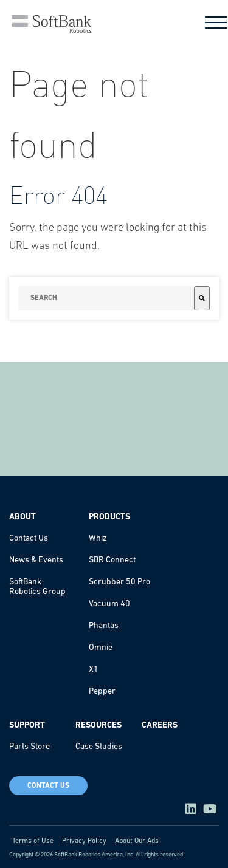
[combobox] (106, 298)
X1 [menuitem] (94, 670)
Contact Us (48, 786)
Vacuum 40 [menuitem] (109, 604)
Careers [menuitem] (160, 726)
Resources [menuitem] (98, 726)
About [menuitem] (22, 517)
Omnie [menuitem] (101, 648)
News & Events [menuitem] (36, 560)
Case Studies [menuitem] (99, 747)
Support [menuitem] (27, 726)
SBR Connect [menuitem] (112, 560)
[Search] (202, 298)
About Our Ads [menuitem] (137, 841)
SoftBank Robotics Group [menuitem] (37, 587)
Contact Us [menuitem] (29, 538)
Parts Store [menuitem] (29, 747)
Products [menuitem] (109, 517)
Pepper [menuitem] (102, 692)
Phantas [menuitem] (104, 626)
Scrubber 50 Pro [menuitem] (119, 582)
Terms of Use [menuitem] (33, 841)
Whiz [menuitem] (98, 538)
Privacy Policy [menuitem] (84, 841)
